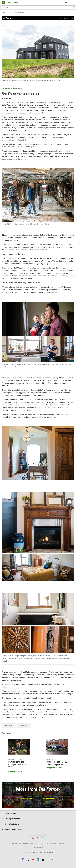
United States (38, 838)
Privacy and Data (23, 843)
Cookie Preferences (38, 848)
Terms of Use (44, 843)
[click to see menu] (74, 2)
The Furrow (9, 726)
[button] (23, 859)
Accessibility (53, 843)
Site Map (15, 843)
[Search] (38, 7)
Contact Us (61, 843)
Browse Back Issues (49, 799)
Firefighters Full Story (54, 768)
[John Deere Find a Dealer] (66, 2)
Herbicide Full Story (15, 771)
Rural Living (24, 726)
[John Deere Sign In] (70, 2)
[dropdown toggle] (11, 13)
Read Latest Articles (27, 799)
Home (4, 13)
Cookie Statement (34, 843)
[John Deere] (11, 2)
